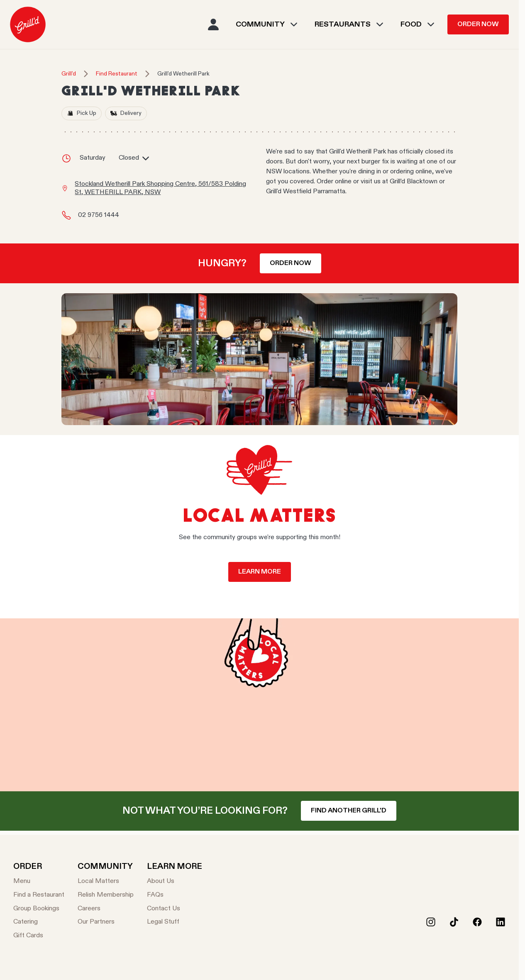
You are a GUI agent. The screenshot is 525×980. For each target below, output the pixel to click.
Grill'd (69, 74)
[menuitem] (28, 24)
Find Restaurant (117, 74)
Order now (291, 263)
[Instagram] (431, 922)
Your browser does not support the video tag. (259, 705)
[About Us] (175, 882)
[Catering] (39, 922)
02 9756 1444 (99, 215)
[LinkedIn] (501, 922)
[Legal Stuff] (175, 922)
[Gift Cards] (39, 936)
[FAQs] (175, 895)
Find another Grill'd (349, 811)
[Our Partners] (106, 922)
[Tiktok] (454, 922)
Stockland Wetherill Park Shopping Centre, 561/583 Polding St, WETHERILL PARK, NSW (160, 188)
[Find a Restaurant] (39, 895)
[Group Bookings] (39, 909)
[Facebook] (477, 922)
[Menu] (39, 882)
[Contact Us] (175, 909)
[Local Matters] (106, 882)
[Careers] (106, 909)
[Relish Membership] (106, 895)
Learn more (260, 572)
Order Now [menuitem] (478, 24)
